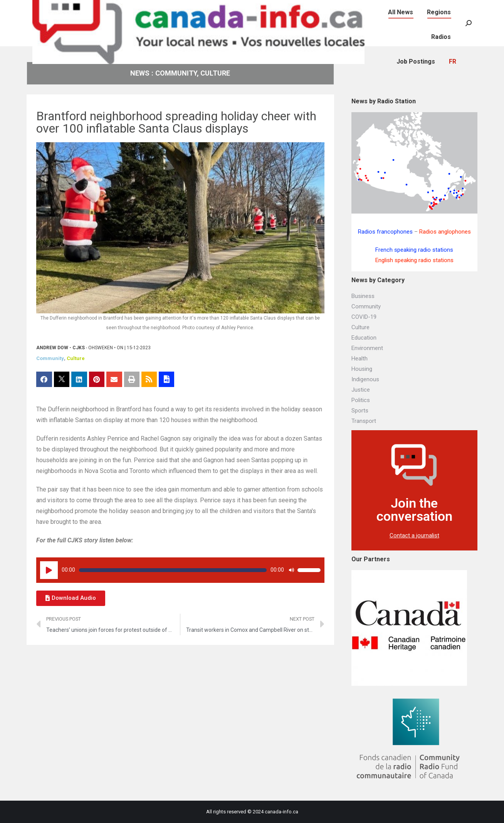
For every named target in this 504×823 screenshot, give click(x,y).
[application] (180, 570)
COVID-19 (364, 317)
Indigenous (365, 379)
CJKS (79, 348)
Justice (361, 390)
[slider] (173, 570)
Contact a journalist (414, 535)
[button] (71, 598)
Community (50, 358)
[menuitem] (391, 8)
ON (120, 348)
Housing (362, 369)
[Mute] (291, 570)
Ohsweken (101, 348)
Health (360, 358)
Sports (360, 411)
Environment (367, 348)
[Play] (49, 570)
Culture (76, 358)
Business (363, 296)
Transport (364, 421)
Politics (361, 400)
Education (364, 338)
